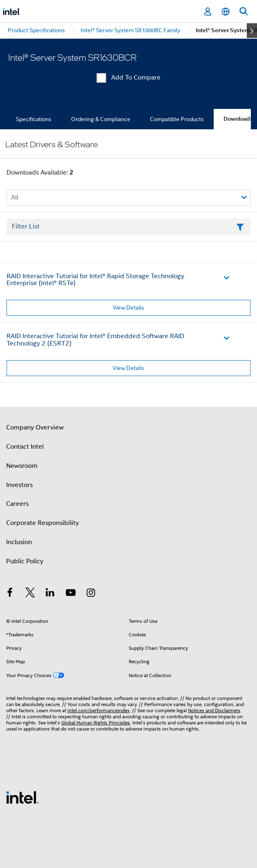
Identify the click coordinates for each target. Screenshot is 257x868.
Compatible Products (177, 119)
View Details (128, 308)
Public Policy (25, 561)
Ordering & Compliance (101, 119)
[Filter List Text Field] (128, 227)
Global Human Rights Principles (96, 723)
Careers (17, 504)
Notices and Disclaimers (214, 710)
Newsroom (22, 466)
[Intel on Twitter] (30, 594)
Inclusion (19, 542)
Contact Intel (25, 447)
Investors (19, 485)
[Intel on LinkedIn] (50, 594)
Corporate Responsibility (42, 523)
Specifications (34, 119)
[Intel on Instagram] (91, 594)
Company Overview (35, 427)
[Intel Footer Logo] (22, 797)
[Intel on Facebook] (10, 594)
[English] (226, 12)
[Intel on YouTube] (71, 594)
